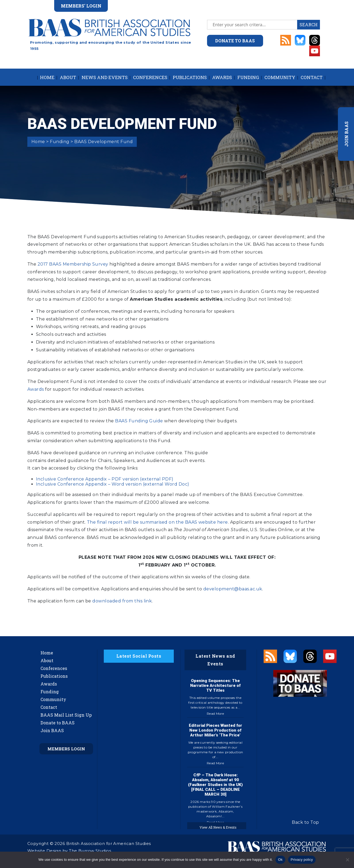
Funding (248, 77)
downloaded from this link (122, 601)
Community (280, 77)
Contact (312, 77)
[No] (347, 860)
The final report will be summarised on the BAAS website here (157, 522)
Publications (190, 77)
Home (47, 77)
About (68, 77)
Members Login (66, 749)
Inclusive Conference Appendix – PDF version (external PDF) (105, 479)
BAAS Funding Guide (139, 421)
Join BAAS (52, 730)
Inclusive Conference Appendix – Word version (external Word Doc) (113, 484)
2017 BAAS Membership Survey (73, 264)
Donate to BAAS (58, 723)
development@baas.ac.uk (233, 589)
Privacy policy (302, 860)
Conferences (150, 77)
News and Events (105, 77)
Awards (222, 77)
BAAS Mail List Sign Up (66, 715)
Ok (280, 860)
